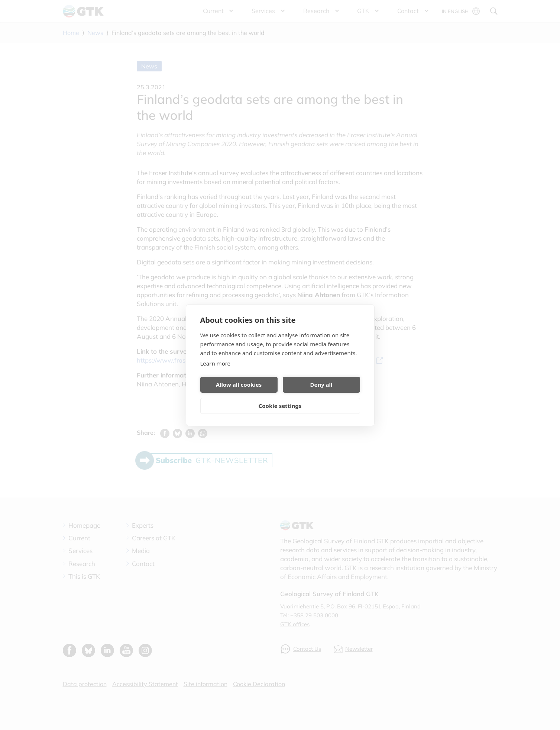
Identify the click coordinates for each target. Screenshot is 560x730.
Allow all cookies (239, 385)
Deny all (321, 385)
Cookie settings (280, 406)
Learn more (216, 363)
